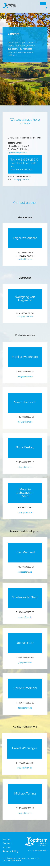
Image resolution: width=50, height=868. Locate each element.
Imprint (7, 848)
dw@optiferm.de (25, 768)
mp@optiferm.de (25, 422)
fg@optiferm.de (25, 708)
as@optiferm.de (25, 617)
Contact (7, 844)
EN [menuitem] (45, 3)
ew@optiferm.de (25, 259)
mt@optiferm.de (25, 813)
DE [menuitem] (42, 3)
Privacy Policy (10, 851)
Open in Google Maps (17, 152)
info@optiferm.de (22, 179)
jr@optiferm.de (25, 662)
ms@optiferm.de (25, 512)
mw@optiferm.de (25, 376)
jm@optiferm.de (25, 572)
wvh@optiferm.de (25, 316)
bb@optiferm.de (25, 467)
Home (6, 840)
